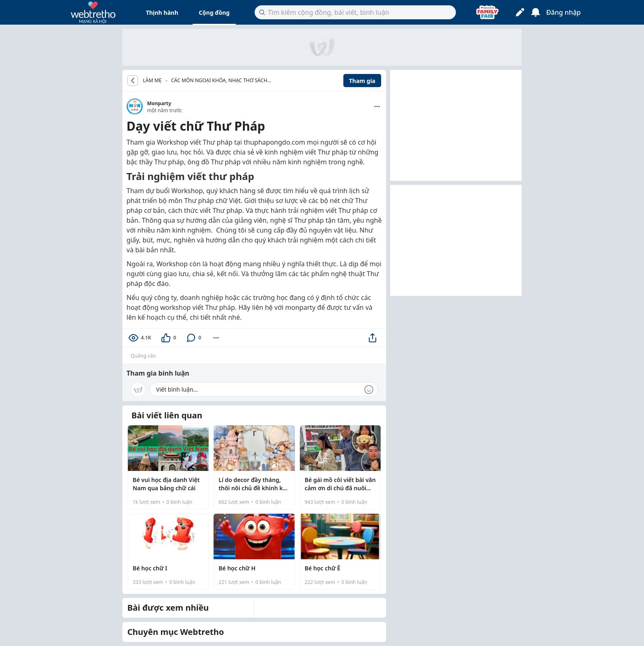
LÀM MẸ (152, 81)
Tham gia (362, 81)
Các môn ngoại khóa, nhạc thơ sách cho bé (219, 81)
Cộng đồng (214, 13)
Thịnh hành (162, 13)
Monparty (159, 103)
